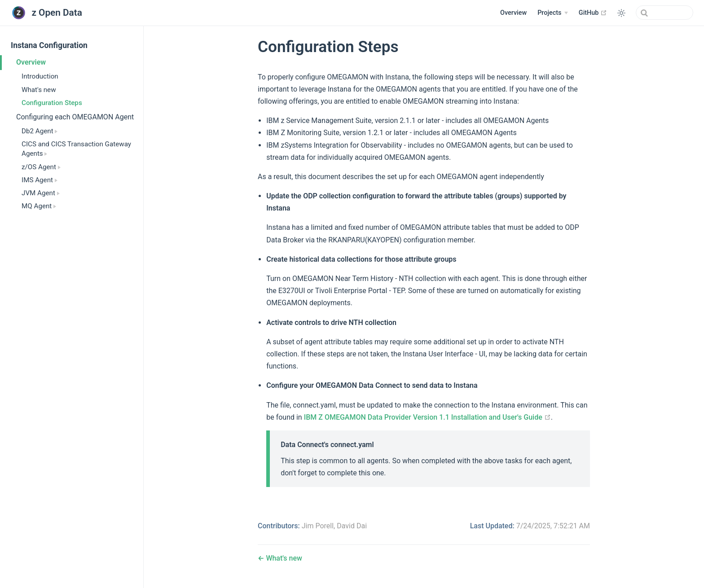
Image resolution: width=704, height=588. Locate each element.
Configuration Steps (52, 103)
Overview (513, 13)
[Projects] (553, 13)
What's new (39, 90)
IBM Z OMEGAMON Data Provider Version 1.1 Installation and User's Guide (427, 417)
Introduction (40, 76)
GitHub (593, 13)
